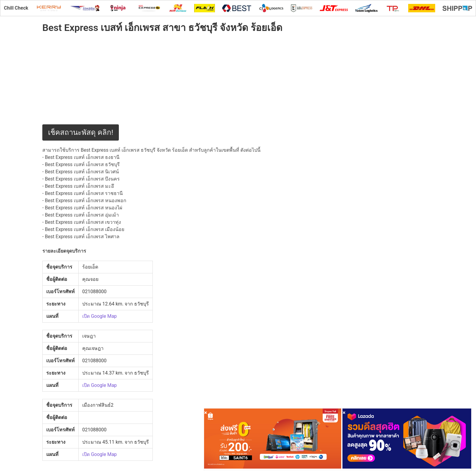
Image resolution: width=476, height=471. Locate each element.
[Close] (206, 413)
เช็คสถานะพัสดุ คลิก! (81, 132)
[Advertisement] (180, 82)
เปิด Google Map (99, 316)
